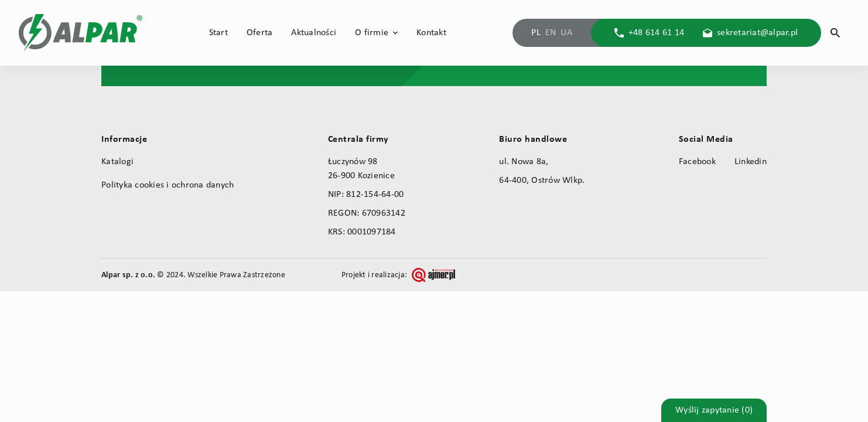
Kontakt (431, 33)
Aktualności (314, 33)
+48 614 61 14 (656, 33)
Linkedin (751, 162)
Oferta (260, 33)
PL (536, 33)
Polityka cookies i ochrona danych (168, 185)
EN (551, 33)
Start (218, 33)
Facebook (697, 162)
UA (566, 33)
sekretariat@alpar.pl (757, 33)
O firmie (372, 33)
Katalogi (117, 162)
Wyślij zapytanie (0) (714, 410)
